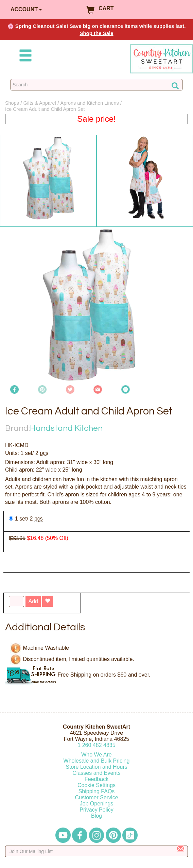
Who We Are (96, 755)
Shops (12, 103)
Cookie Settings (96, 785)
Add (33, 601)
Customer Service (96, 797)
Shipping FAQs (97, 791)
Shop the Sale (96, 33)
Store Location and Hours (96, 767)
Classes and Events (96, 773)
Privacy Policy (96, 810)
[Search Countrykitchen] (96, 85)
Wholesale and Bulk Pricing (97, 761)
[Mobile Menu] (24, 57)
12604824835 (96, 745)
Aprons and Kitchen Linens (90, 103)
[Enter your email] (96, 851)
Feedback (96, 779)
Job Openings (97, 804)
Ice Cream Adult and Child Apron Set (45, 109)
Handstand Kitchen (66, 428)
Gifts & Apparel (40, 103)
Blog (96, 816)
